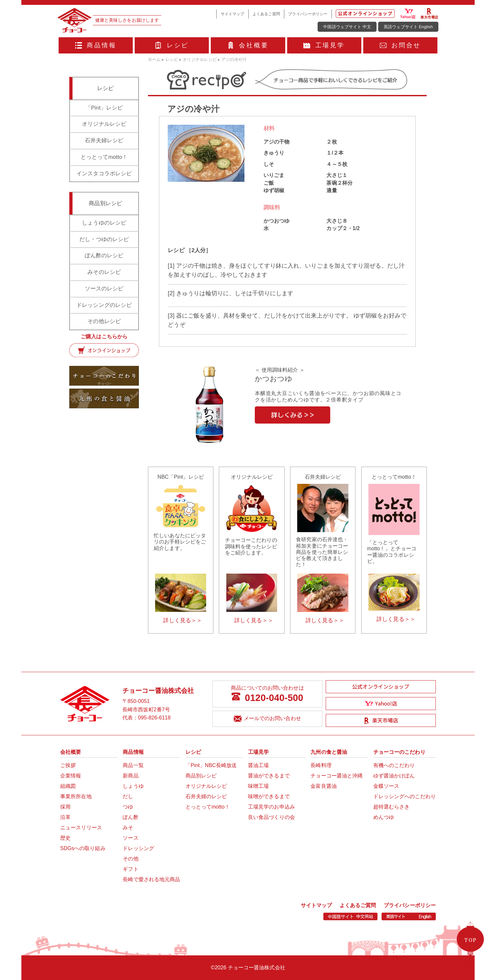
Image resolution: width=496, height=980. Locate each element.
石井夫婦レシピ (104, 140)
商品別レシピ (201, 776)
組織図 (68, 786)
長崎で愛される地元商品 (151, 879)
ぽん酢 (130, 817)
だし (128, 796)
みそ (128, 828)
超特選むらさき (392, 807)
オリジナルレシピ (104, 124)
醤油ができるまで (269, 776)
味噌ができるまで (269, 796)
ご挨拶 (68, 765)
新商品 (130, 776)
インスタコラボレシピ (104, 174)
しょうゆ (133, 786)
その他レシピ (104, 321)
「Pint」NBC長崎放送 (211, 765)
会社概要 (248, 45)
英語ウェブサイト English (408, 27)
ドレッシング (138, 848)
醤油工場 (258, 765)
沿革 (65, 817)
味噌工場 (258, 786)
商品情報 (96, 45)
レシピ (172, 45)
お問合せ (400, 45)
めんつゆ (384, 817)
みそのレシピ (104, 272)
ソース (130, 838)
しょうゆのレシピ (104, 223)
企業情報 (71, 776)
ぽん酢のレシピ (104, 256)
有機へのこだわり (394, 765)
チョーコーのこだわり (399, 752)
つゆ (128, 807)
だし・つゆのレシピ (104, 239)
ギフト (130, 869)
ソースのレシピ (104, 289)
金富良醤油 (324, 786)
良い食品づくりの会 (271, 817)
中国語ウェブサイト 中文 (347, 27)
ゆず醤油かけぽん (394, 776)
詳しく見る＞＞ (183, 620)
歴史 (65, 838)
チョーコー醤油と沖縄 (337, 776)
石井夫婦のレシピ (206, 796)
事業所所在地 (76, 796)
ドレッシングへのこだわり (405, 796)
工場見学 (324, 45)
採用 (65, 807)
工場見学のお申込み (271, 807)
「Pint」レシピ (104, 108)
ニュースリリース (81, 828)
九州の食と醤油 (329, 752)
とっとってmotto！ (104, 157)
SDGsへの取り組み (83, 848)
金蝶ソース (386, 786)
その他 (130, 859)
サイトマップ (233, 14)
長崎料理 (321, 765)
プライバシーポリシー (308, 14)
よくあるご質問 (266, 14)
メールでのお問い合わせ (267, 719)
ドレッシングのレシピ (104, 305)
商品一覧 (133, 765)
